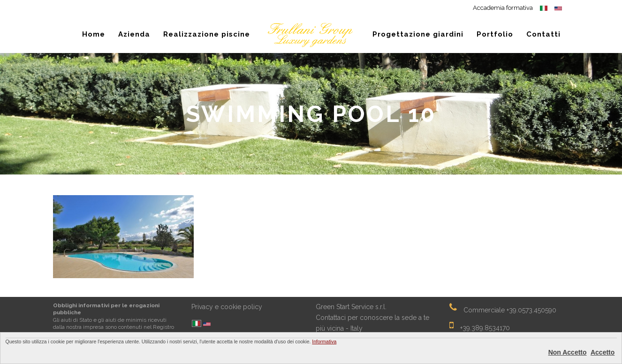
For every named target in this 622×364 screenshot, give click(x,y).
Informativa (324, 341)
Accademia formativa (503, 8)
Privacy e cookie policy (227, 307)
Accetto (603, 352)
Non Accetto (568, 352)
